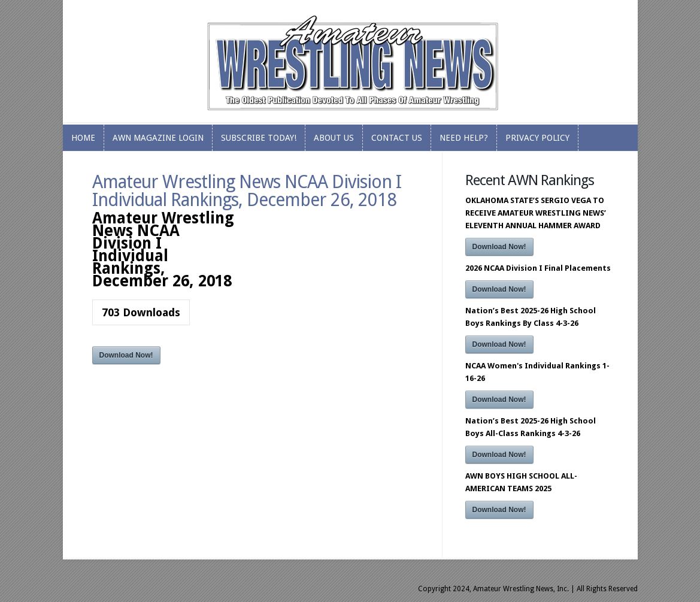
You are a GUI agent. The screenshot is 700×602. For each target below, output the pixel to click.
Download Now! (126, 355)
